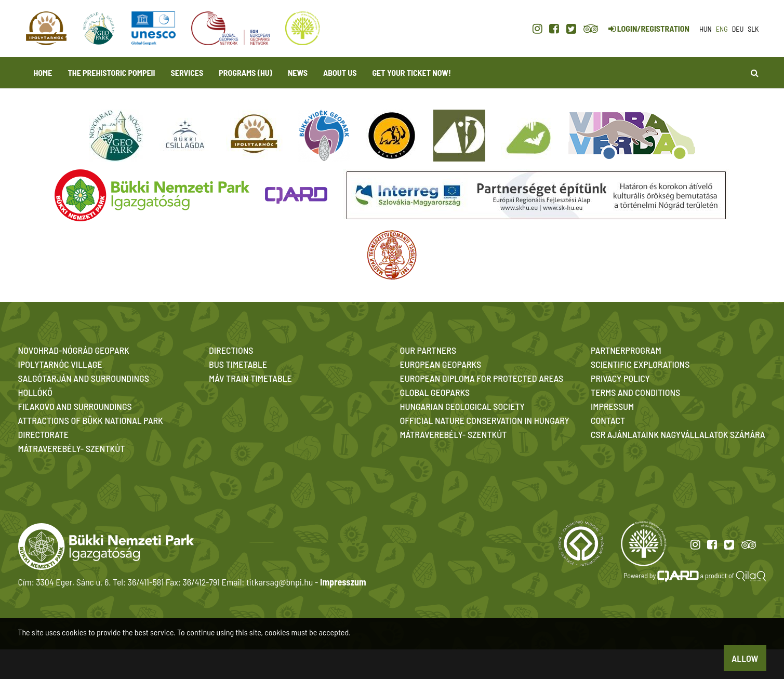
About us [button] (340, 72)
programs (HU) (245, 72)
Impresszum (343, 582)
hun (706, 29)
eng (722, 29)
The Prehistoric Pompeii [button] (111, 72)
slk (753, 29)
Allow (745, 658)
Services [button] (187, 72)
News (298, 72)
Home (43, 72)
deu (738, 29)
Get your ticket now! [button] (411, 72)
